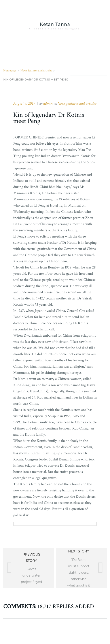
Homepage (10, 71)
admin (48, 103)
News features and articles (36, 71)
